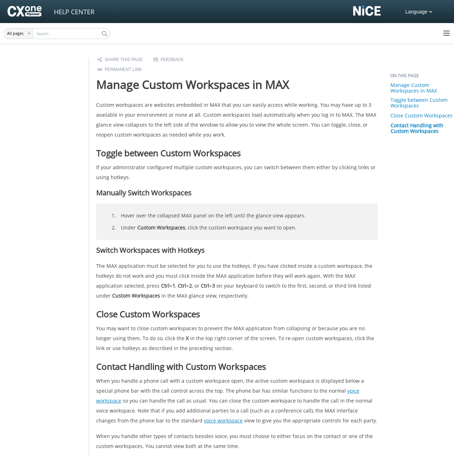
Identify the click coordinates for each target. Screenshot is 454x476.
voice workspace (223, 420)
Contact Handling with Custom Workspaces (417, 128)
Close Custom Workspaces (422, 115)
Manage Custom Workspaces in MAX (414, 88)
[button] (18, 34)
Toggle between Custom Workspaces (419, 103)
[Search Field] (57, 34)
